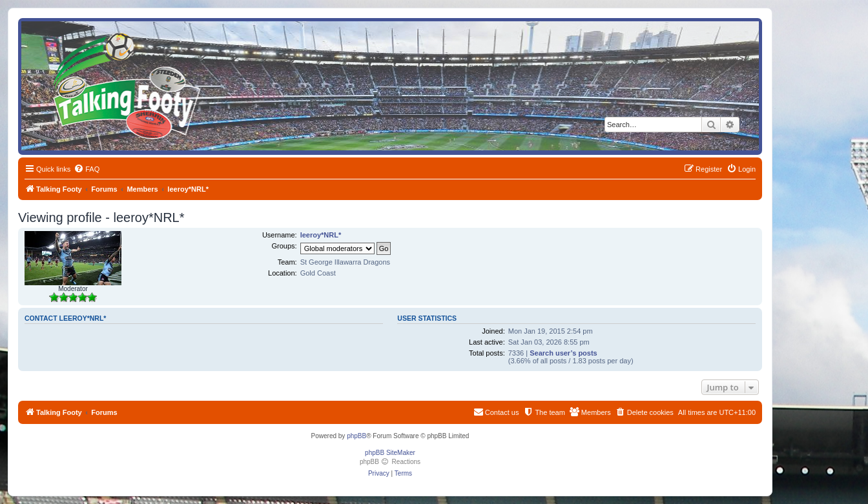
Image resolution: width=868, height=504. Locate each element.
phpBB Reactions (390, 462)
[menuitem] (87, 169)
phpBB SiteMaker (390, 453)
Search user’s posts (563, 353)
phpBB (356, 436)
